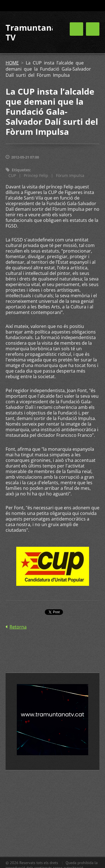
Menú (93, 29)
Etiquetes (21, 170)
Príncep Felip (36, 175)
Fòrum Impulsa (70, 175)
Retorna (18, 627)
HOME (12, 63)
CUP (12, 175)
